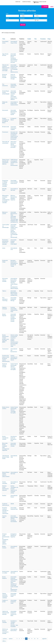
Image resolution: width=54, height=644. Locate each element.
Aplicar (23, 25)
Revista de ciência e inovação (5, 365)
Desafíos (4, 496)
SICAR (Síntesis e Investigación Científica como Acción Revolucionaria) (14, 163)
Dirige (49, 39)
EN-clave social (6, 127)
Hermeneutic (5, 110)
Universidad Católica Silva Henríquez (14, 86)
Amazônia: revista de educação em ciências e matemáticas (5, 511)
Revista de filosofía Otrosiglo (5, 76)
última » (4, 641)
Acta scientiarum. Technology (5, 299)
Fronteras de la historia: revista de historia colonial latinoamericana (6, 358)
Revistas (18, 2)
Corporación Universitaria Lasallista (13, 128)
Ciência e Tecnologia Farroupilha (13, 368)
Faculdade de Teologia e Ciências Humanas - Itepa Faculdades (14, 624)
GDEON (12, 504)
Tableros (4, 291)
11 (32, 639)
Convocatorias (26, 2)
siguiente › (45, 639)
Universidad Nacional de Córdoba (13, 445)
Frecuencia (36, 18)
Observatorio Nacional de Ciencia (13, 143)
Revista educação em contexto (5, 438)
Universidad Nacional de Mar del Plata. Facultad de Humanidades (14, 519)
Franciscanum (5, 349)
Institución (22, 18)
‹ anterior (11, 639)
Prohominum (5, 132)
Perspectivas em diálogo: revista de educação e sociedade (5, 183)
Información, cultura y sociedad (5, 280)
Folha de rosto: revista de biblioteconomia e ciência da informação (6, 68)
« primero (5, 639)
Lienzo (4, 248)
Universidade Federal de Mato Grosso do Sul (14, 182)
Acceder (36, 3)
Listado (46, 7)
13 (38, 639)
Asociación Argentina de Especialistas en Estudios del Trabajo (14, 263)
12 (35, 639)
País (35, 14)
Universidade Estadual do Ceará (13, 595)
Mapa (52, 7)
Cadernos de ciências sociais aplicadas (6, 613)
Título (7, 14)
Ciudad (7, 18)
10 (29, 639)
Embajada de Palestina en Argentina (14, 535)
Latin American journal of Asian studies (6, 457)
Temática (22, 14)
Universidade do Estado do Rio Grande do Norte (14, 103)
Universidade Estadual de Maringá (13, 299)
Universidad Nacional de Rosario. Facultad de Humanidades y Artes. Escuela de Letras (14, 58)
